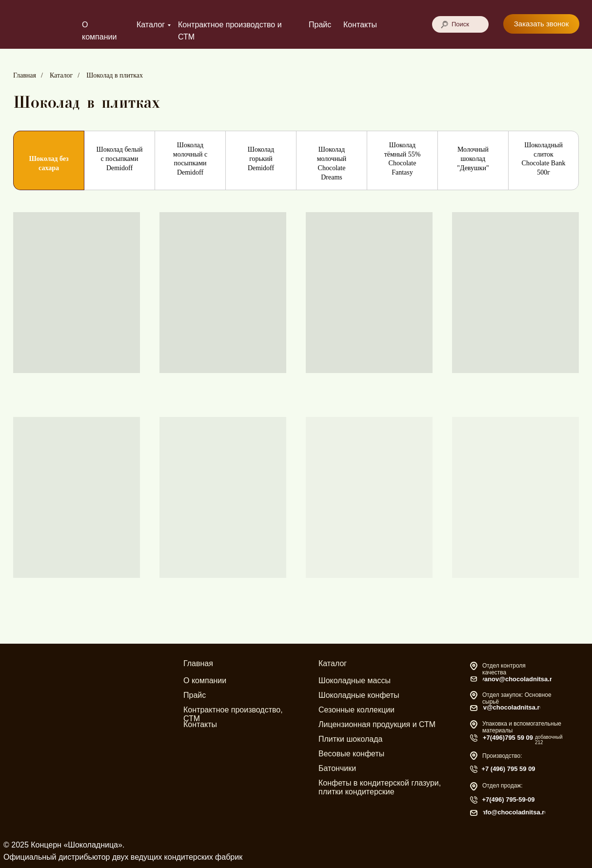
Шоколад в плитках (115, 75)
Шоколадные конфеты (359, 695)
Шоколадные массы (355, 681)
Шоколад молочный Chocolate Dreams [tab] (332, 163)
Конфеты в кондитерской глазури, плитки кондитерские (380, 787)
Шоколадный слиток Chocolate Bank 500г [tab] (544, 159)
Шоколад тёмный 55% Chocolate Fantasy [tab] (403, 159)
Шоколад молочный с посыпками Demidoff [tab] (190, 159)
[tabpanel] (296, 421)
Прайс (320, 25)
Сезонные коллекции (356, 710)
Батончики (337, 768)
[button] (541, 24)
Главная (25, 75)
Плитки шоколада (350, 739)
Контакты (360, 25)
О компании (205, 681)
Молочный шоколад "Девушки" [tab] (473, 159)
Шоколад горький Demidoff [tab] (261, 159)
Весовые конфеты (351, 754)
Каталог (151, 25)
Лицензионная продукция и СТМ (377, 724)
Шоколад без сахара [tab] (49, 163)
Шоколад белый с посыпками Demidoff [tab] (120, 159)
